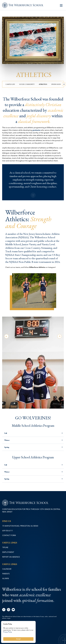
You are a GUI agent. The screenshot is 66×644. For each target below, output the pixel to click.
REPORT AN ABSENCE (11, 557)
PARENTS (6, 574)
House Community (27, 84)
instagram (9, 610)
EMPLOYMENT (8, 552)
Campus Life (10, 84)
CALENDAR (7, 569)
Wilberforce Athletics (37, 267)
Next (60, 336)
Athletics (43, 84)
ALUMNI (6, 579)
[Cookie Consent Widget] (18, 632)
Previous (6, 336)
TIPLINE (5, 548)
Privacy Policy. (8, 632)
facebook (4, 610)
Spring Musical (58, 84)
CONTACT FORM (9, 535)
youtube (13, 610)
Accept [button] (18, 639)
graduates (36, 130)
